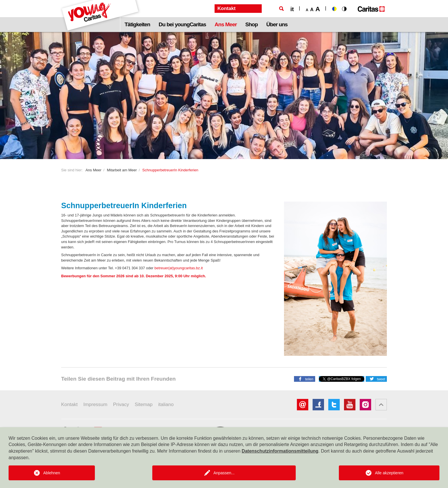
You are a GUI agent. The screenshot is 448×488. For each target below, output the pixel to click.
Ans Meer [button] (226, 24)
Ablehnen (52, 473)
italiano (166, 404)
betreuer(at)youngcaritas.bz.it (179, 268)
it (292, 9)
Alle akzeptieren (389, 473)
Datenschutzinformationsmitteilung (280, 451)
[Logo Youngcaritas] (100, 16)
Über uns (277, 24)
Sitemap (143, 404)
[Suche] (281, 9)
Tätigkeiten (137, 24)
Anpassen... (224, 473)
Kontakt (69, 404)
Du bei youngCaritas (182, 24)
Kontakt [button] (226, 8)
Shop (252, 24)
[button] (305, 379)
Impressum (95, 404)
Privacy (121, 404)
